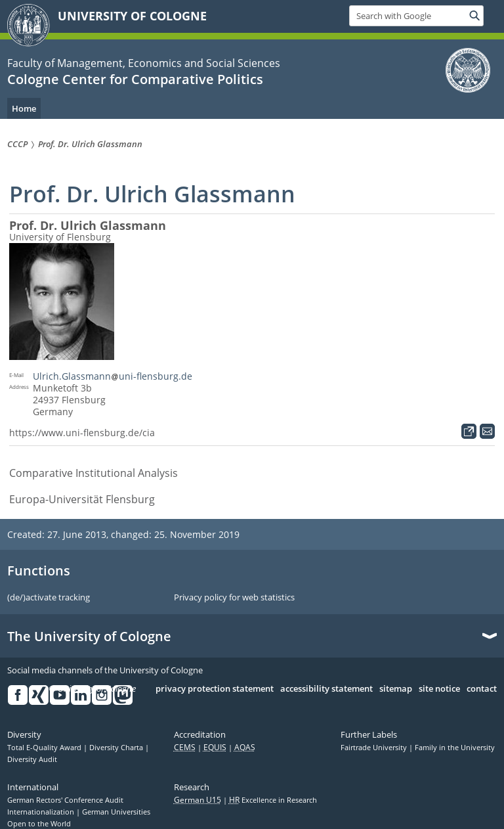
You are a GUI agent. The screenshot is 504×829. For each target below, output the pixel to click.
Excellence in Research (273, 800)
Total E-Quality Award (45, 748)
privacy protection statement (215, 689)
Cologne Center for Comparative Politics (135, 79)
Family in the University (455, 748)
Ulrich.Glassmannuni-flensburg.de (113, 376)
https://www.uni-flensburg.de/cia (82, 433)
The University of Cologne (89, 637)
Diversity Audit (32, 759)
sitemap (396, 689)
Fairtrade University (375, 748)
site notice (439, 689)
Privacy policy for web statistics (234, 598)
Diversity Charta (117, 748)
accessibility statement (326, 689)
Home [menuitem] (24, 108)
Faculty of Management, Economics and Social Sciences (144, 63)
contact (482, 689)
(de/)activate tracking (49, 598)
